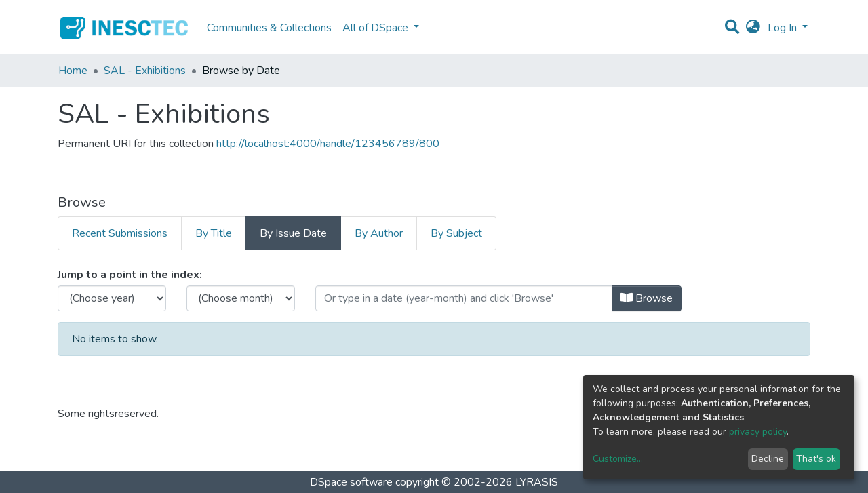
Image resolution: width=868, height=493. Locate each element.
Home (73, 71)
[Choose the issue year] (112, 298)
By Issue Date (293, 233)
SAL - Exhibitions (145, 71)
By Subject (456, 233)
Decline (768, 459)
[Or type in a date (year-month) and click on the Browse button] (464, 298)
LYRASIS (537, 482)
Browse (647, 298)
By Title (214, 233)
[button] (753, 28)
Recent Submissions (120, 233)
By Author (379, 233)
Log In (784, 28)
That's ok (816, 459)
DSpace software (351, 482)
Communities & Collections (269, 28)
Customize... (618, 459)
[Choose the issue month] (241, 298)
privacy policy (758, 432)
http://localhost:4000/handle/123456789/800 (328, 144)
